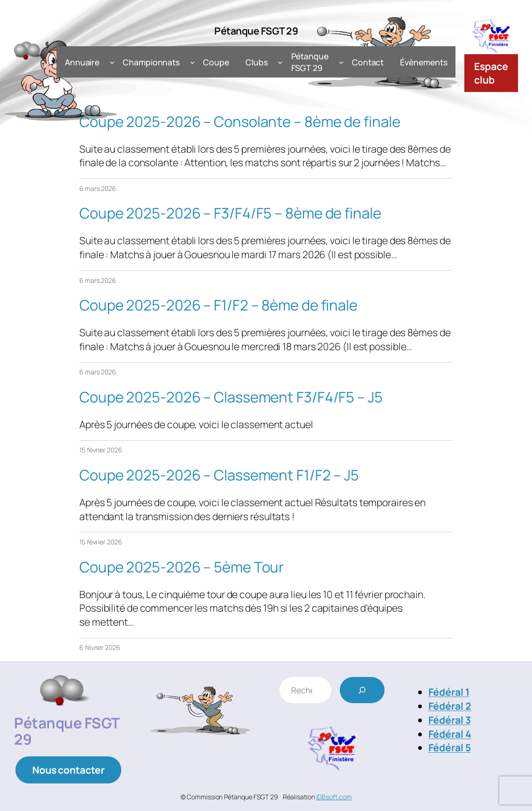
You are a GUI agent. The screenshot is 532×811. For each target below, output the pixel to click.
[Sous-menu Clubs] (280, 62)
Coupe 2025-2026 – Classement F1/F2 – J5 (219, 475)
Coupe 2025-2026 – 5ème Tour (182, 567)
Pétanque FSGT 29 (256, 31)
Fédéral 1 (449, 692)
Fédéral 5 (450, 747)
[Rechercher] (362, 690)
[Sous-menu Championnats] (192, 62)
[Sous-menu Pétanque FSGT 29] (341, 62)
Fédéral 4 (450, 734)
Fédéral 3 (450, 720)
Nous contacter (68, 770)
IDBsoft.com (334, 797)
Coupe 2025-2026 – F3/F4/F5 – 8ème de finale (230, 213)
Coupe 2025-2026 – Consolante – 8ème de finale (240, 122)
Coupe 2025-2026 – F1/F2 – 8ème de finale (218, 305)
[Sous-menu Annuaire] (112, 62)
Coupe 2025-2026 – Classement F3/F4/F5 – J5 (231, 397)
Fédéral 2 (450, 706)
